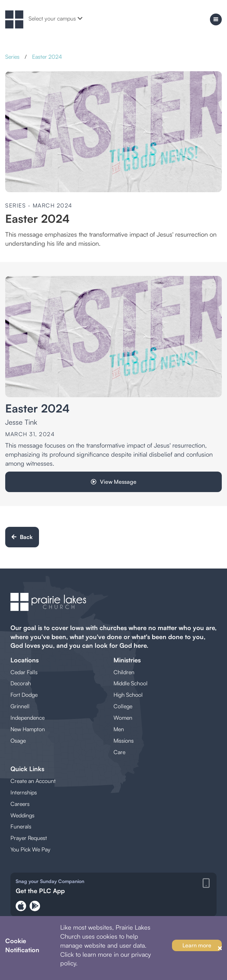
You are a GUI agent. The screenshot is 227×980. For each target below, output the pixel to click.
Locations (25, 660)
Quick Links (27, 769)
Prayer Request (29, 838)
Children (124, 672)
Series (12, 57)
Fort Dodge (24, 695)
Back (22, 537)
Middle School (131, 683)
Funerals (21, 826)
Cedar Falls (24, 672)
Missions (124, 741)
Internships (24, 792)
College (123, 706)
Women (123, 718)
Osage (18, 741)
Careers (20, 804)
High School (128, 695)
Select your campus (56, 18)
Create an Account (33, 781)
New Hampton (28, 729)
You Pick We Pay (30, 849)
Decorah (21, 683)
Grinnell (20, 706)
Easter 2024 (47, 57)
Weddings (22, 815)
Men (119, 729)
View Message (114, 482)
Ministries (127, 660)
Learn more (197, 945)
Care (119, 752)
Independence (28, 718)
